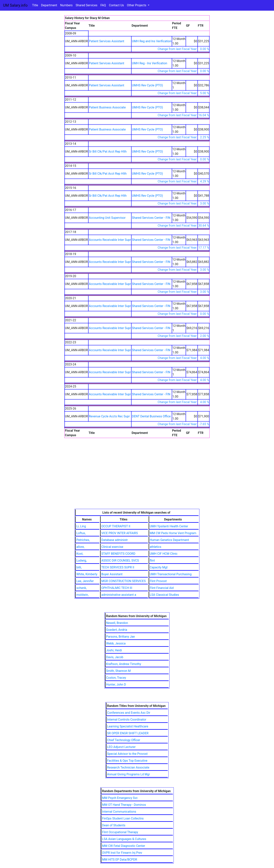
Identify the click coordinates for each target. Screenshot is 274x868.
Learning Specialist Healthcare (128, 726)
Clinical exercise (112, 547)
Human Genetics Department (169, 540)
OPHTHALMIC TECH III (117, 588)
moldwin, (82, 595)
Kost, (80, 554)
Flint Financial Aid (162, 588)
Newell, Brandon (117, 623)
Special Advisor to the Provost (127, 754)
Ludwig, (81, 561)
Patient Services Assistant (107, 41)
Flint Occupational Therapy (120, 832)
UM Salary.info (15, 5)
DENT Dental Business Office (151, 416)
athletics (156, 547)
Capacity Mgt (159, 567)
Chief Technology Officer (124, 740)
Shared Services (87, 5)
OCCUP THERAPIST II (116, 526)
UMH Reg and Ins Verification (152, 41)
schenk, (81, 588)
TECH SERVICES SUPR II (118, 567)
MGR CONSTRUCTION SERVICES (123, 581)
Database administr (114, 540)
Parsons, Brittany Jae (121, 637)
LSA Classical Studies (164, 595)
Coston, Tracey (116, 678)
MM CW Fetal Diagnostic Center (123, 846)
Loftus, (81, 533)
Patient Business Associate (107, 107)
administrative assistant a (119, 595)
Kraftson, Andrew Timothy (124, 664)
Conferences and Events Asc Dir (129, 713)
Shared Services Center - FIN (151, 218)
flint (152, 561)
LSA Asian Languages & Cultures (124, 839)
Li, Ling (81, 526)
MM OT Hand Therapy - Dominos (124, 805)
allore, (80, 547)
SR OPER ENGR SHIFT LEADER (128, 733)
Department (49, 5)
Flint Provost (158, 581)
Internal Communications (119, 812)
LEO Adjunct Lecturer (121, 747)
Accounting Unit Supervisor (107, 218)
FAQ (103, 5)
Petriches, (83, 540)
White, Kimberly (87, 574)
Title (35, 5)
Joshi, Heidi (114, 650)
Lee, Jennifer (85, 581)
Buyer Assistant (112, 574)
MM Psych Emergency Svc (120, 798)
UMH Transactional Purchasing (171, 574)
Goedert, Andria (117, 630)
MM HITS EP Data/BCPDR (119, 860)
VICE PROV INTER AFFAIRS (119, 533)
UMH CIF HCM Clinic (164, 554)
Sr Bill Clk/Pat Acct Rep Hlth (108, 152)
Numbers (66, 5)
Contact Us (117, 5)
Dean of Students (114, 825)
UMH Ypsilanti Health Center (169, 526)
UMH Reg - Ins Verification (150, 63)
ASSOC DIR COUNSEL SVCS (120, 561)
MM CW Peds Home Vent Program (173, 533)
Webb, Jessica (116, 643)
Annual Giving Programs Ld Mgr (129, 774)
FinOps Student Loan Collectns (123, 818)
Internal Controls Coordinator (127, 720)
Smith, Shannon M (118, 671)
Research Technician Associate (128, 767)
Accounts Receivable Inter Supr (110, 240)
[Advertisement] (137, 480)
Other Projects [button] (137, 5)
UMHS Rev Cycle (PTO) (147, 85)
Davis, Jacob (115, 657)
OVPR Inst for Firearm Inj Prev (122, 853)
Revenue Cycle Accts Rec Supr (109, 416)
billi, (79, 567)
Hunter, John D (116, 685)
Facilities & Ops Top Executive (127, 761)
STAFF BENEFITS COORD (118, 554)
